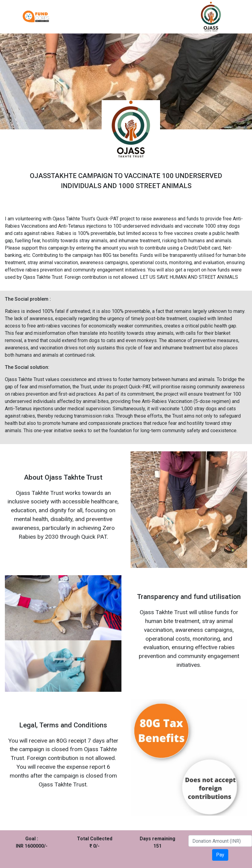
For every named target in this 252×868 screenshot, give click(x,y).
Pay (220, 855)
